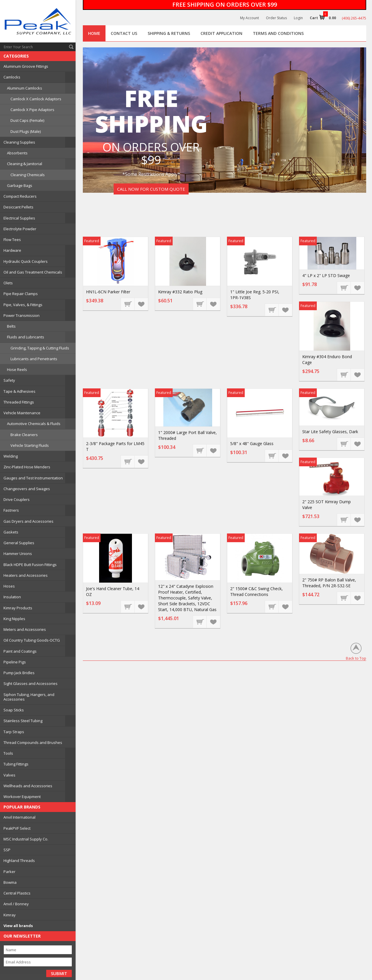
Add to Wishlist (141, 304)
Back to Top (356, 658)
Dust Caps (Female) (27, 120)
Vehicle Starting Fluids (30, 445)
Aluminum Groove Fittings (26, 66)
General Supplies (19, 543)
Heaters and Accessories (26, 575)
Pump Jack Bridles (19, 673)
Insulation (12, 597)
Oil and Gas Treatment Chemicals (33, 272)
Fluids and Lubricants (26, 337)
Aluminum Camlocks (25, 88)
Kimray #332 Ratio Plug (180, 292)
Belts (11, 326)
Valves (9, 775)
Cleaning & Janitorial (25, 164)
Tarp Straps (14, 732)
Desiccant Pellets (18, 207)
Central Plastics (17, 893)
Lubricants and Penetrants (34, 359)
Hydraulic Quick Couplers (26, 261)
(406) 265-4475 (354, 18)
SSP (7, 850)
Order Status (276, 18)
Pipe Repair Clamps (21, 294)
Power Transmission (22, 315)
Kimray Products (18, 608)
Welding (11, 456)
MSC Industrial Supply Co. (26, 839)
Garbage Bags (20, 185)
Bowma (10, 882)
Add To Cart (128, 304)
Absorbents (17, 153)
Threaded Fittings (19, 402)
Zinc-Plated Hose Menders (27, 467)
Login (298, 18)
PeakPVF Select (17, 828)
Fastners (11, 510)
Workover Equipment (22, 797)
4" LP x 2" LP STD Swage (326, 275)
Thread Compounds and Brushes (33, 742)
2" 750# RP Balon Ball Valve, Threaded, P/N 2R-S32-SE (329, 583)
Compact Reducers (20, 196)
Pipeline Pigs (15, 662)
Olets (8, 283)
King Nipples (14, 619)
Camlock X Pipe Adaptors (32, 110)
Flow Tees (12, 240)
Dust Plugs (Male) (26, 131)
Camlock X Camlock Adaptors (36, 99)
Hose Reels (17, 369)
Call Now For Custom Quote (151, 189)
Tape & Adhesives (19, 391)
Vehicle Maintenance (22, 413)
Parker (9, 872)
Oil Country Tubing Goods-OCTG (32, 640)
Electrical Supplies (19, 218)
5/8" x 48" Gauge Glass (252, 443)
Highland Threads (19, 861)
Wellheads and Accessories (28, 786)
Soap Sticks (14, 710)
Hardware (12, 250)
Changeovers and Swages (27, 489)
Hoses (9, 586)
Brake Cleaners (24, 435)
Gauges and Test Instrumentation (33, 478)
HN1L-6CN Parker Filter (108, 292)
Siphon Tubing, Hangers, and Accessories (29, 697)
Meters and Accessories (25, 629)
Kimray (10, 915)
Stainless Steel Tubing (23, 721)
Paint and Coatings (20, 651)
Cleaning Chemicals (28, 175)
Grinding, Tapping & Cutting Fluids (40, 348)
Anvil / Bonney (16, 904)
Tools (8, 753)
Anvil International (19, 817)
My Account (250, 18)
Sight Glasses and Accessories (31, 683)
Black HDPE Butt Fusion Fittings (30, 565)
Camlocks (12, 77)
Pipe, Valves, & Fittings (23, 305)
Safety (9, 380)
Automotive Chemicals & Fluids (34, 424)
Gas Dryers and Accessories (28, 521)
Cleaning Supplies (19, 142)
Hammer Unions (18, 554)
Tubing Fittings (16, 764)
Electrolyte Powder (20, 229)
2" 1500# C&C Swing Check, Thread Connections (256, 591)
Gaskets (11, 532)
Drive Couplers (17, 499)
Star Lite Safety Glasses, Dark (330, 432)
